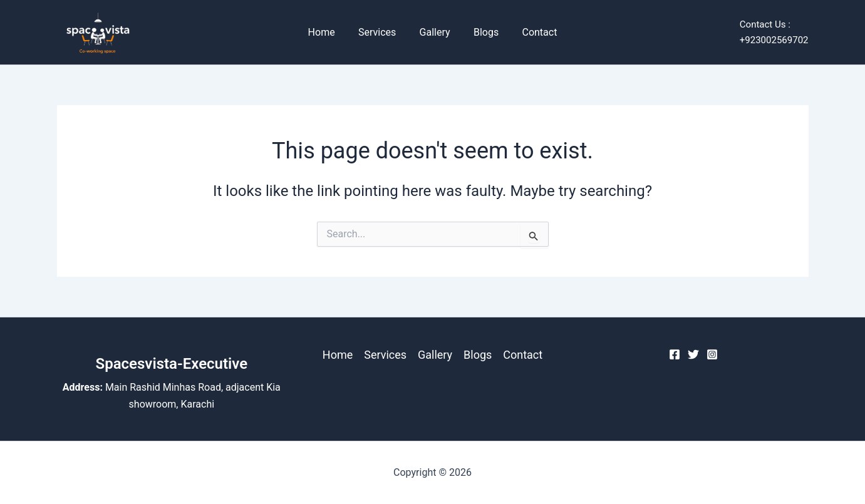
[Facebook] (675, 354)
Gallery (435, 32)
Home (328, 32)
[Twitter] (693, 354)
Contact (533, 32)
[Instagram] (712, 354)
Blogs (483, 32)
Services (380, 32)
